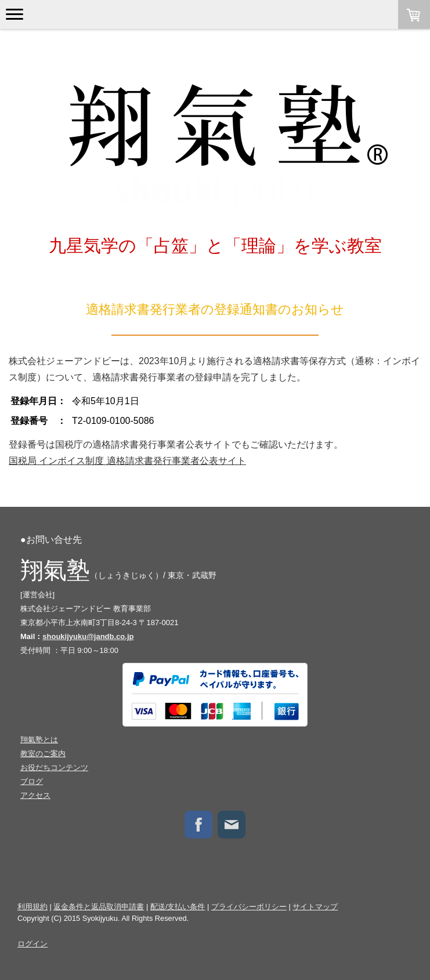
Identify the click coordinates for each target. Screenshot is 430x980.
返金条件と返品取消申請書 (99, 907)
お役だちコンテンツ (54, 767)
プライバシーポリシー (249, 907)
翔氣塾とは (39, 740)
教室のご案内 (43, 754)
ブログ (32, 781)
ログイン (32, 944)
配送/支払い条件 (178, 907)
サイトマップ (315, 907)
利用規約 (32, 907)
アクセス (35, 795)
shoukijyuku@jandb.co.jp (88, 636)
